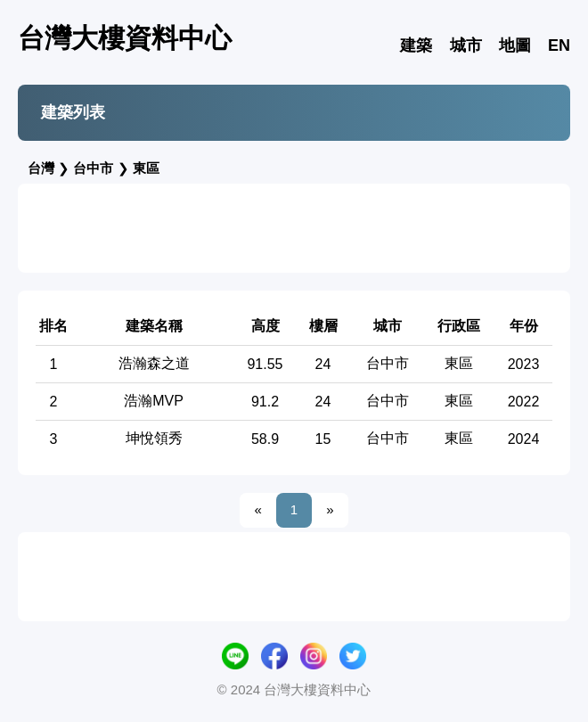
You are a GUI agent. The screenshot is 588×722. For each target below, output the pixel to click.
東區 (146, 168)
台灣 (41, 168)
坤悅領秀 (154, 438)
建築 (416, 45)
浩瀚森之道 (154, 363)
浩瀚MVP (154, 401)
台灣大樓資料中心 (125, 38)
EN (559, 45)
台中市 (93, 168)
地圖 (515, 45)
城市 (466, 45)
